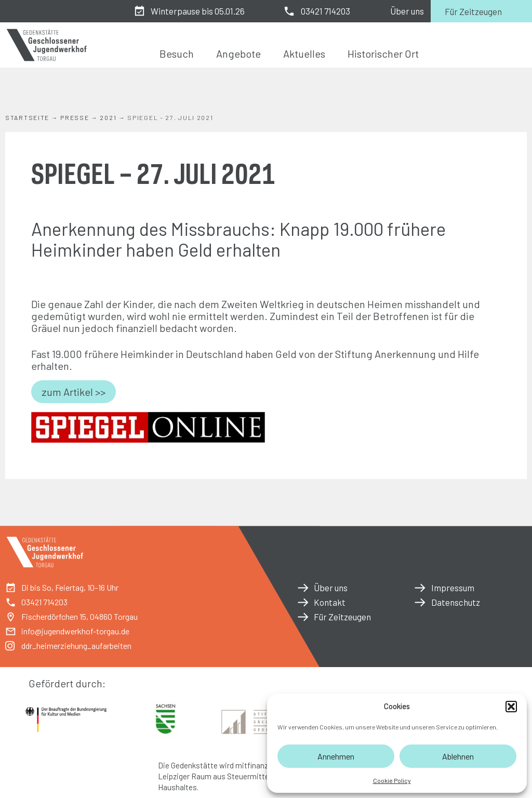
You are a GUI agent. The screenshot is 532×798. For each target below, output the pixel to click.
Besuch (177, 54)
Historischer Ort (383, 54)
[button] (511, 707)
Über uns (407, 11)
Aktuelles (304, 54)
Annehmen (336, 756)
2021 (108, 117)
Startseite (27, 117)
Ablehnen (458, 756)
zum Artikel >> (74, 392)
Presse (75, 117)
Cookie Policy (392, 780)
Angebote (238, 54)
